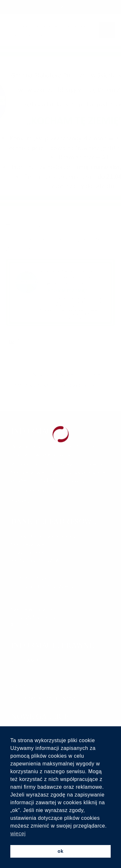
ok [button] (61, 851)
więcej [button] (18, 834)
